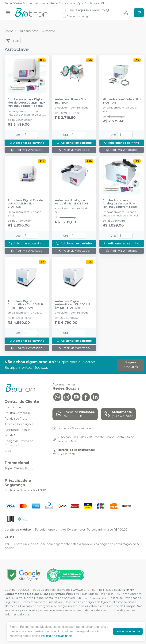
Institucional (41, 3)
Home (9, 31)
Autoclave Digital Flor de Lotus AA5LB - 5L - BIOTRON (25, 204)
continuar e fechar (128, 631)
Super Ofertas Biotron (18, 3)
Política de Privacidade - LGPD (25, 491)
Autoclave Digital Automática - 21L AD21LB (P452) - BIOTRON (73, 305)
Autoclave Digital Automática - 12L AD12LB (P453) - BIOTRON (25, 305)
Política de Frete (16, 419)
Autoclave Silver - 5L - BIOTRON (70, 101)
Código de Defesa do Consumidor (19, 443)
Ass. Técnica (92, 3)
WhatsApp (76, 3)
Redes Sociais (59, 3)
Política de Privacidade (56, 636)
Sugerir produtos (131, 365)
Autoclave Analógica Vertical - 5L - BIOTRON (71, 202)
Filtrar (13, 41)
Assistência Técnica (17, 430)
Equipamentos (28, 31)
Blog (104, 3)
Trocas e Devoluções (19, 424)
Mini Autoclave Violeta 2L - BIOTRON (122, 101)
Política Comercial (17, 413)
